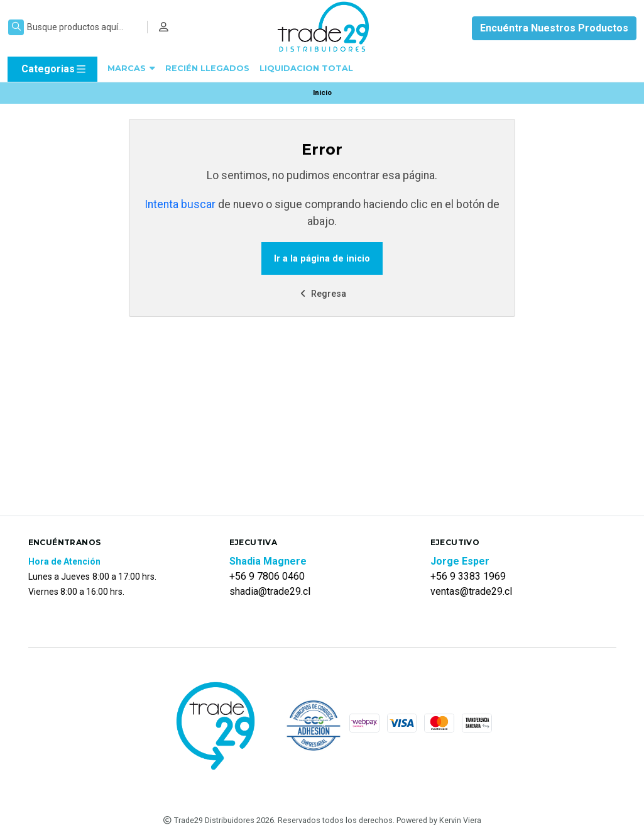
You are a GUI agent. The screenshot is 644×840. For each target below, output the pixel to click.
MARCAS (131, 68)
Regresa (322, 294)
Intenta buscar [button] (180, 204)
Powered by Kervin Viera (439, 820)
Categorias (54, 69)
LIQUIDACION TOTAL (306, 68)
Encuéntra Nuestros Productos (554, 28)
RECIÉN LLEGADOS (207, 68)
